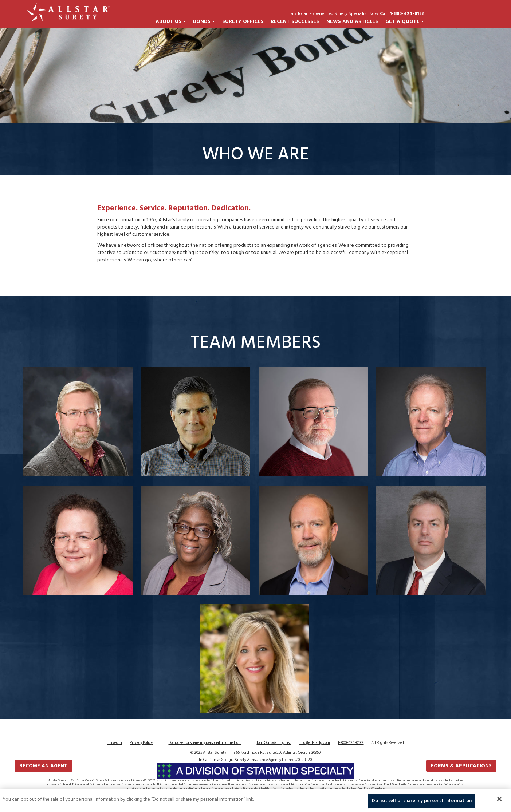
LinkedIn (114, 743)
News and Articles (352, 21)
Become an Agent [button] (43, 766)
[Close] (499, 803)
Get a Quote (405, 21)
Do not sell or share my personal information (205, 743)
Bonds (204, 21)
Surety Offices (243, 21)
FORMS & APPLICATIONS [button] (461, 766)
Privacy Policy (141, 743)
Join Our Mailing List (274, 743)
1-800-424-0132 (351, 743)
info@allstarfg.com (314, 743)
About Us (171, 21)
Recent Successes (295, 21)
